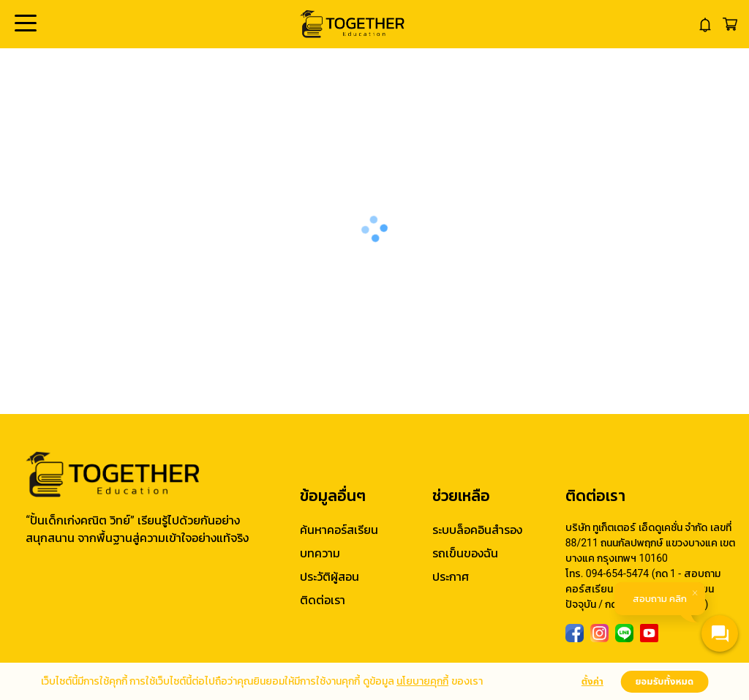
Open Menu (24, 24)
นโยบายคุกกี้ (422, 681)
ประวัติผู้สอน (330, 577)
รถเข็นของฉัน (465, 553)
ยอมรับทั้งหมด (664, 682)
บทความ (320, 553)
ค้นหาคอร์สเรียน (339, 530)
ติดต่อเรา (323, 600)
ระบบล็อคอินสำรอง (477, 530)
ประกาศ (451, 577)
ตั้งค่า (592, 682)
